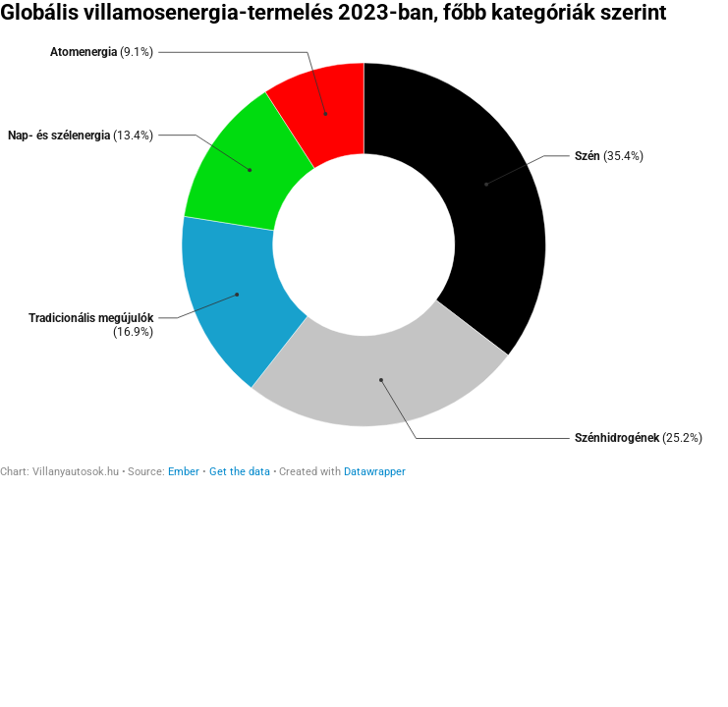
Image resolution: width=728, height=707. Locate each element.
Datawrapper (375, 472)
